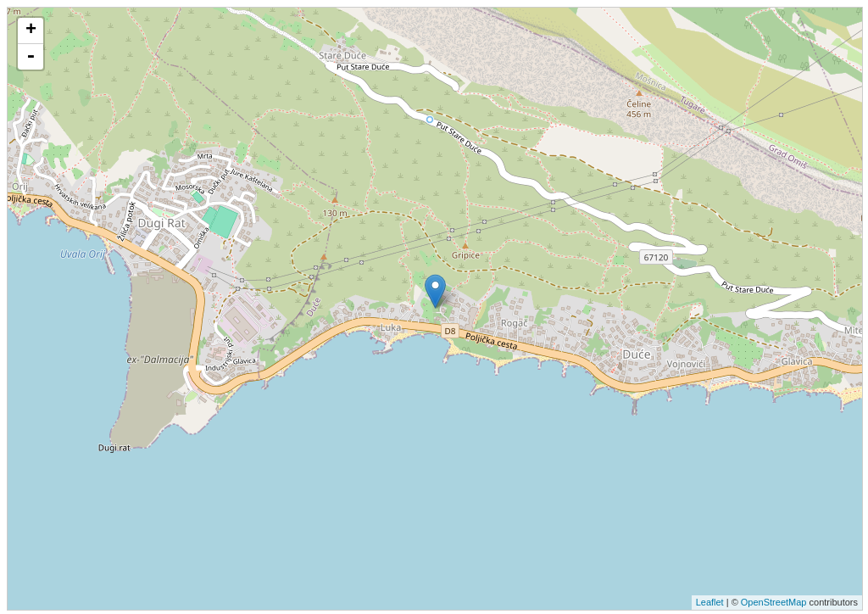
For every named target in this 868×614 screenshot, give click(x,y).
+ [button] (31, 31)
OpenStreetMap (774, 602)
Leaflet (710, 602)
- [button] (31, 57)
